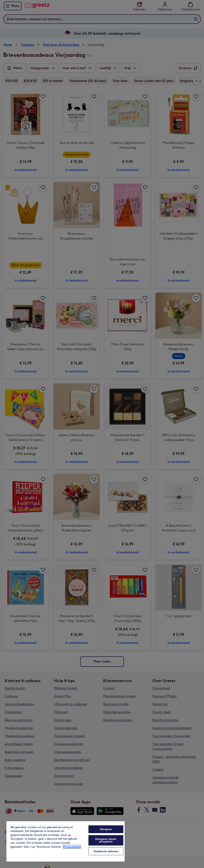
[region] (66, 841)
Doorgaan (106, 829)
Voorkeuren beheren (106, 851)
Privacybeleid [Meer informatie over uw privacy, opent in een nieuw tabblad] (72, 847)
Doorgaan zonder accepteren (106, 840)
